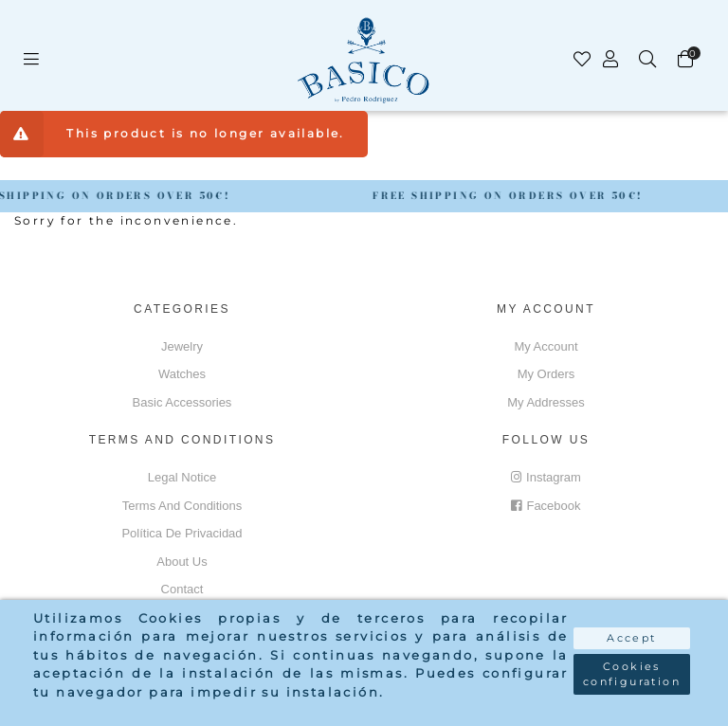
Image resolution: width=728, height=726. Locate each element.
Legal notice (182, 477)
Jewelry (182, 346)
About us (182, 562)
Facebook (546, 506)
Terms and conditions (182, 506)
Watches (182, 374)
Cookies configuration (632, 674)
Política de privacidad (182, 533)
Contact (182, 589)
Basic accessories (182, 402)
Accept (631, 638)
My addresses (546, 402)
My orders (546, 374)
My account (546, 346)
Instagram (546, 477)
